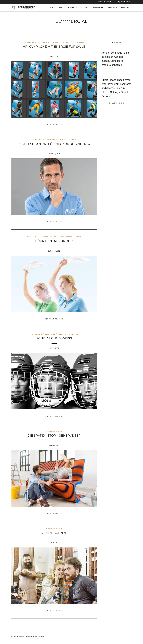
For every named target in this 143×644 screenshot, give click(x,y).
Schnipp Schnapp (54, 533)
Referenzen (98, 7)
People (67, 42)
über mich (112, 7)
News (61, 7)
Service (85, 7)
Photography (79, 42)
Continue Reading (54, 124)
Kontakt (125, 7)
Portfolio (73, 7)
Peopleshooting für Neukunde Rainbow (54, 144)
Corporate (42, 42)
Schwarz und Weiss (54, 338)
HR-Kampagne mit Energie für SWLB (54, 47)
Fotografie (55, 42)
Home (52, 7)
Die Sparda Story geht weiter (54, 435)
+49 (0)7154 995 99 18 (122, 2)
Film (56, 237)
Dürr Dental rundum (54, 241)
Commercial (29, 42)
